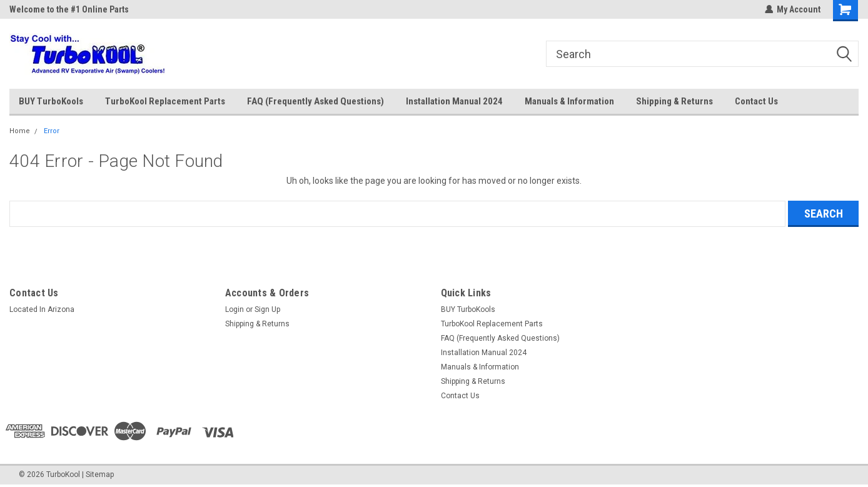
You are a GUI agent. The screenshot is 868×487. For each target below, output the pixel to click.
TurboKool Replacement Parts (165, 101)
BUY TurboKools (51, 101)
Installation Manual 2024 (454, 101)
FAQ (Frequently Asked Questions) (315, 101)
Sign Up (267, 309)
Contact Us (756, 101)
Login (235, 309)
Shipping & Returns (674, 101)
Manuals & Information (569, 101)
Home (20, 131)
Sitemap (100, 474)
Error (52, 131)
